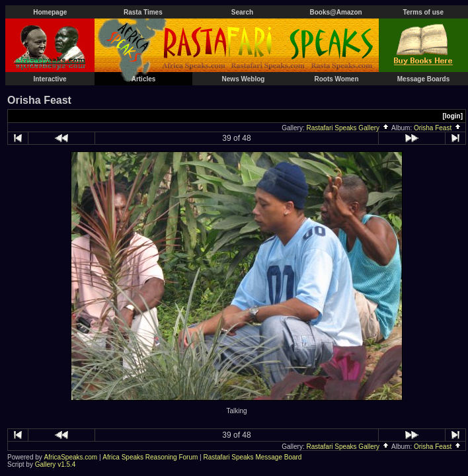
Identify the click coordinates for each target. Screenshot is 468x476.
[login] (452, 116)
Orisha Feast (438, 128)
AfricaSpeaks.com (71, 457)
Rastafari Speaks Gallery (348, 128)
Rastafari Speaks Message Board (252, 457)
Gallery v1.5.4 (56, 464)
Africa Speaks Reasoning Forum (150, 457)
